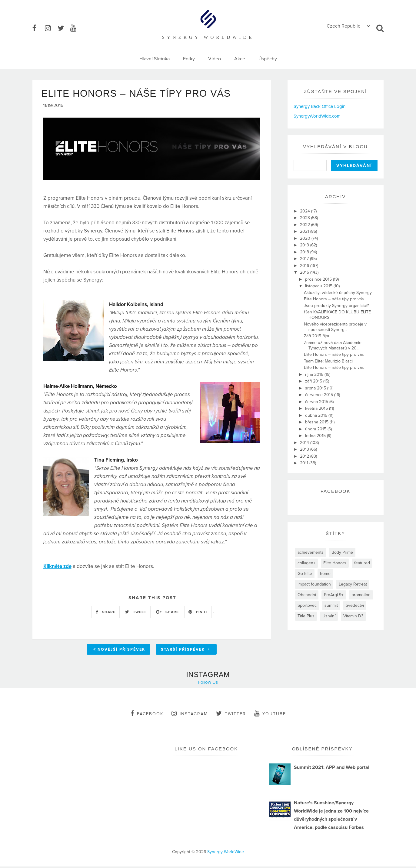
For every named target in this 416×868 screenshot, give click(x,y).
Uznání (329, 616)
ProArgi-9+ (334, 595)
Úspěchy (268, 59)
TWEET (136, 613)
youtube (270, 715)
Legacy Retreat (353, 584)
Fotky (189, 59)
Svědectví (355, 605)
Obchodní (307, 595)
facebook (147, 715)
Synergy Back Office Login (319, 106)
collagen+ (306, 563)
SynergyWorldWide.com (317, 116)
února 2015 (316, 429)
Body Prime (342, 552)
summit (331, 605)
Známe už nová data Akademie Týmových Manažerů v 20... (333, 345)
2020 (306, 238)
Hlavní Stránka (155, 59)
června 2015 (317, 402)
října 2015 (315, 374)
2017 (305, 259)
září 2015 (314, 381)
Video (215, 59)
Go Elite (305, 574)
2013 (305, 449)
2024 (306, 211)
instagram (190, 715)
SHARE (106, 613)
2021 (305, 231)
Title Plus (306, 616)
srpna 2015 (316, 388)
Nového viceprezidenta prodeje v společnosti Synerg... (335, 327)
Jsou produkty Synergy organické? (336, 306)
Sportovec (307, 605)
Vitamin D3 (353, 616)
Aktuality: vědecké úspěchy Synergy (338, 293)
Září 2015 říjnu (317, 336)
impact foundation (314, 584)
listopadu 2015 (319, 286)
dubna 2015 (317, 415)
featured (362, 563)
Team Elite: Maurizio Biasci (328, 361)
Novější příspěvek (119, 651)
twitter (231, 715)
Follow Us (208, 684)
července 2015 (320, 395)
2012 (305, 456)
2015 (305, 272)
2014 (305, 443)
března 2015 (317, 422)
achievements (311, 552)
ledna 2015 (316, 436)
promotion (361, 595)
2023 (306, 218)
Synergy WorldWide (226, 853)
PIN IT (198, 613)
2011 (305, 463)
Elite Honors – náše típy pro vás (334, 299)
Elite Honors (335, 563)
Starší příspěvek (185, 651)
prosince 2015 (319, 279)
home (325, 574)
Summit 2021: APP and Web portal (332, 769)
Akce (240, 59)
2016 (305, 266)
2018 (305, 252)
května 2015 (317, 408)
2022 (306, 225)
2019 (305, 245)
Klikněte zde (57, 568)
